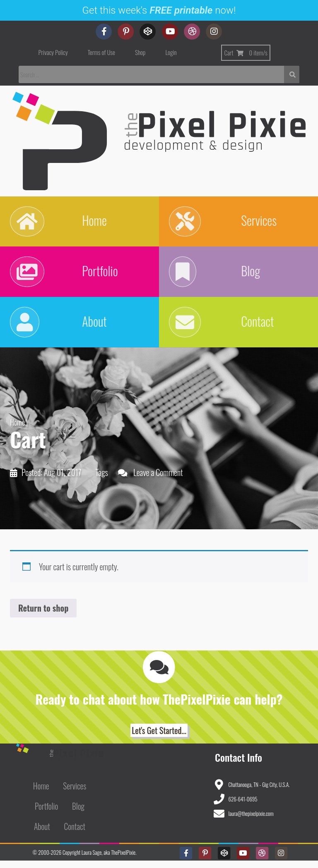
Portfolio (46, 814)
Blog (78, 814)
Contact (75, 834)
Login (171, 52)
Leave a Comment (158, 480)
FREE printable (181, 10)
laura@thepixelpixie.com (251, 821)
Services (75, 793)
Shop (140, 52)
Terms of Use (101, 52)
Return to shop (43, 615)
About (42, 834)
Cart (246, 53)
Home (17, 430)
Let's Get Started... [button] (159, 738)
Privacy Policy (53, 52)
